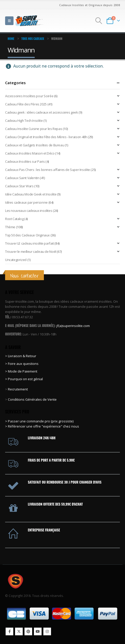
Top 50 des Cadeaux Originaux (27, 235)
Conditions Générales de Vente (32, 399)
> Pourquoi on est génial (24, 379)
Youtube (38, 631)
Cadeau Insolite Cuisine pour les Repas (34, 129)
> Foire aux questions (22, 364)
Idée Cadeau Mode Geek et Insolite (31, 194)
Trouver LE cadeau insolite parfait (29, 243)
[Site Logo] (29, 21)
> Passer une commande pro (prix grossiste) (39, 421)
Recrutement (18, 389)
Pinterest (28, 631)
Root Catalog (14, 219)
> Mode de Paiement (21, 371)
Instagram (47, 631)
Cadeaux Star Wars (19, 186)
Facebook (9, 631)
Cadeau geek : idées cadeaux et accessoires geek (42, 112)
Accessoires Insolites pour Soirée (29, 96)
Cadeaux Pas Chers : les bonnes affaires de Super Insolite (48, 170)
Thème (10, 227)
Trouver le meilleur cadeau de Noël (31, 252)
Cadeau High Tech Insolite (24, 121)
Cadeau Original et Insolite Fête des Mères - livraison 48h (46, 137)
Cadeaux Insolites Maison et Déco (30, 153)
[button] (9, 21)
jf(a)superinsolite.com (73, 326)
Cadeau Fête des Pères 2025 (26, 104)
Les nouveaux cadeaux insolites (29, 211)
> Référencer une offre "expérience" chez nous (42, 426)
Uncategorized (16, 260)
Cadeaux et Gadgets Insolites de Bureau (35, 145)
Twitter (19, 631)
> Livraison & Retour (21, 356)
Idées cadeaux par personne (26, 202)
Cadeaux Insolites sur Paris (25, 161)
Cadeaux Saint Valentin (22, 178)
